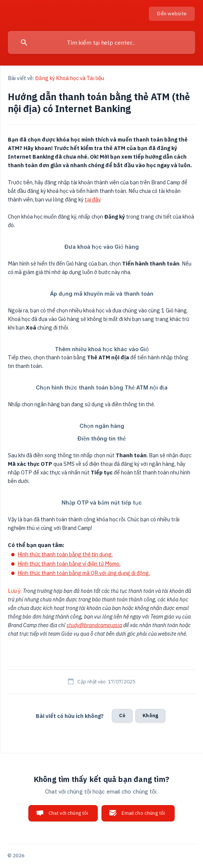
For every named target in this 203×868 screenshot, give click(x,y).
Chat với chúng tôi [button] (68, 813)
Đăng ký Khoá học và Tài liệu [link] (70, 78)
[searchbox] (101, 42)
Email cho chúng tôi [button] (143, 813)
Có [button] (122, 716)
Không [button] (150, 716)
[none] (172, 14)
